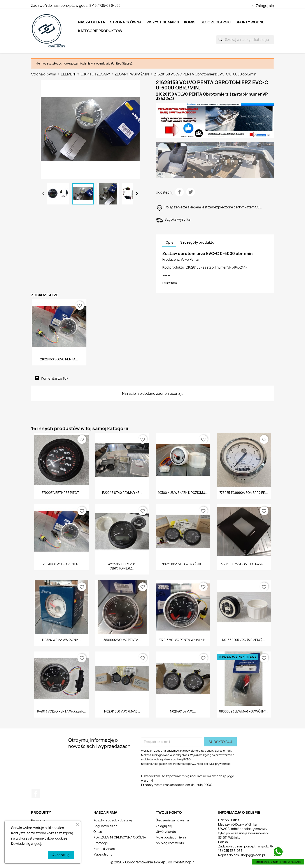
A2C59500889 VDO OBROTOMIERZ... (122, 566)
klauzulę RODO (201, 785)
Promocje (38, 820)
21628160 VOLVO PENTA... (59, 359)
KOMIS (190, 22)
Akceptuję (61, 855)
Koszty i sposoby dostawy (113, 820)
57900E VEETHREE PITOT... (61, 493)
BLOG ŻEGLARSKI (216, 22)
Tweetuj (191, 192)
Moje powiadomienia (171, 837)
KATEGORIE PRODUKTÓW (100, 31)
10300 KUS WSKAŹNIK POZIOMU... (183, 493)
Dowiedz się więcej (26, 844)
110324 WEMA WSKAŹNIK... (61, 640)
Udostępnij (179, 192)
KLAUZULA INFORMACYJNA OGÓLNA (120, 837)
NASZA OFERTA (92, 22)
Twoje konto (169, 812)
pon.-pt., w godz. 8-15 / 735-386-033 (90, 5)
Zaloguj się (164, 826)
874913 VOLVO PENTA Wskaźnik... (183, 640)
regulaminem (200, 776)
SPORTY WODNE (250, 22)
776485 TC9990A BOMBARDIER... (244, 493)
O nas (98, 832)
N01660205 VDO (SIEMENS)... (244, 640)
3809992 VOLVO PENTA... (122, 640)
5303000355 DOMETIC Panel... (244, 564)
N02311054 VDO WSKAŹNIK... (183, 564)
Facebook (36, 794)
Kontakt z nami (104, 849)
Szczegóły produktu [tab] (197, 242)
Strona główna (126, 22)
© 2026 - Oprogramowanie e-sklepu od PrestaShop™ (152, 862)
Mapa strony (103, 854)
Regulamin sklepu (106, 826)
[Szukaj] (245, 40)
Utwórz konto (166, 832)
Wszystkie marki (163, 22)
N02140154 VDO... (183, 711)
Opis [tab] (169, 242)
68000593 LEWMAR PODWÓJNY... (244, 711)
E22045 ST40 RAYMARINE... (122, 493)
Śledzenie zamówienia (172, 820)
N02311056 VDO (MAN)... (122, 711)
